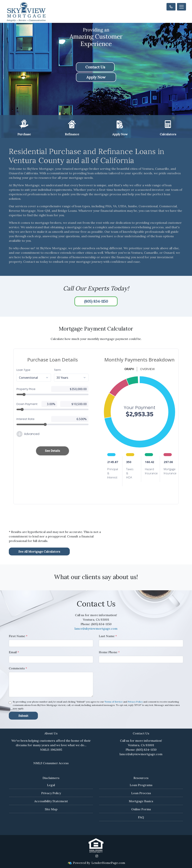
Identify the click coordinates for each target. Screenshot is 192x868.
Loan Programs (141, 785)
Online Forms (141, 809)
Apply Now (96, 77)
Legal (51, 785)
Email (14, 652)
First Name (18, 636)
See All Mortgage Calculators (39, 551)
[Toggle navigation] (181, 7)
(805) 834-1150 (96, 301)
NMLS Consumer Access (51, 763)
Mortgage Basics (141, 801)
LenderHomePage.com (108, 863)
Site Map (51, 809)
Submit (23, 716)
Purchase (24, 127)
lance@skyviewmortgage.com (96, 629)
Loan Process (141, 793)
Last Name (108, 636)
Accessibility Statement (51, 801)
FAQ (141, 817)
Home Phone (109, 652)
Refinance (72, 127)
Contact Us (95, 67)
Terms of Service (114, 702)
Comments (18, 668)
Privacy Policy (135, 702)
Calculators (168, 127)
